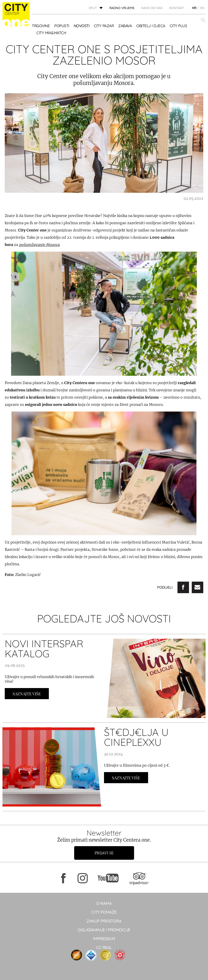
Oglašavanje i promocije (104, 930)
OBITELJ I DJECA (151, 26)
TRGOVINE (41, 26)
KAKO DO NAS (152, 8)
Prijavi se (104, 853)
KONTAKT (177, 8)
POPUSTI (62, 26)
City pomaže (104, 912)
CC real (104, 947)
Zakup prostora (104, 921)
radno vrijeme (122, 8)
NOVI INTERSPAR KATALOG (44, 649)
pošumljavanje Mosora (39, 245)
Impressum (104, 939)
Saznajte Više (27, 694)
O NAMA (104, 903)
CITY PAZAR (104, 26)
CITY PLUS (178, 26)
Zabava (125, 26)
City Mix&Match (51, 33)
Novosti (82, 26)
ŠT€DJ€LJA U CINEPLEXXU (136, 737)
